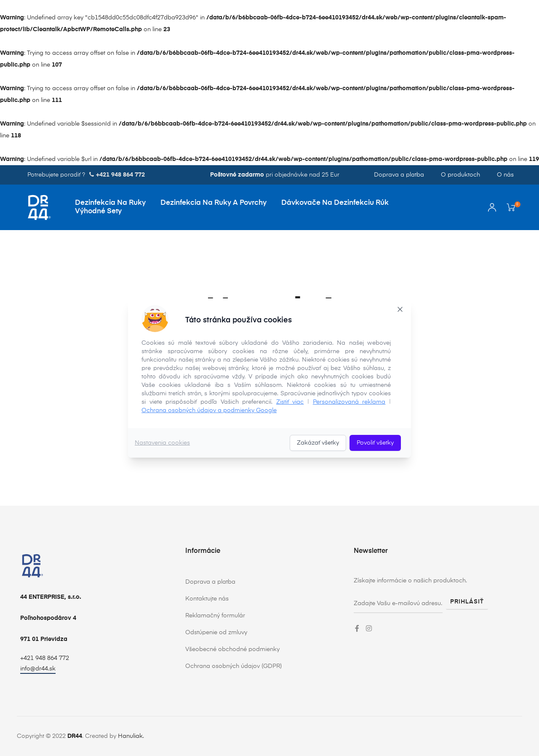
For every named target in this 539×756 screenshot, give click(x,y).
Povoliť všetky (375, 443)
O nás (505, 175)
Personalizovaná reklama (349, 402)
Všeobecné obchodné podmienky (232, 649)
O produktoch (460, 175)
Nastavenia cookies (162, 443)
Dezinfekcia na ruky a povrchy (213, 203)
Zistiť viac (290, 402)
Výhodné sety (98, 211)
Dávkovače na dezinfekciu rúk (335, 203)
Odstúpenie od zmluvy (216, 633)
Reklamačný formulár (215, 616)
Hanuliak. (131, 736)
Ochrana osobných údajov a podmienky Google (209, 410)
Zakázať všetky (318, 443)
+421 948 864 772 (45, 658)
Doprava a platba (399, 175)
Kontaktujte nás (207, 599)
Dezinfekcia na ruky (110, 203)
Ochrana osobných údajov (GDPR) (233, 666)
